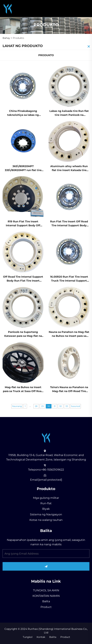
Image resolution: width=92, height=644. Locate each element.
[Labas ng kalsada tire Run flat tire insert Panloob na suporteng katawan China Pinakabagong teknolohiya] (69, 86)
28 (36, 406)
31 (55, 406)
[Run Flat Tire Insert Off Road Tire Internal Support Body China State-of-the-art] (69, 196)
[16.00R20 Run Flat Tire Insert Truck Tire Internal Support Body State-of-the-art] (69, 252)
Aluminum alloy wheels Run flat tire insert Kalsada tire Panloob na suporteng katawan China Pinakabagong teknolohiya (69, 168)
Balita (46, 601)
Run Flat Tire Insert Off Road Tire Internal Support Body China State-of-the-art (69, 224)
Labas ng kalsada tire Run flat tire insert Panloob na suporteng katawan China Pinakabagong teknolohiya (69, 113)
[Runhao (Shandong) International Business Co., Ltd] (8, 8)
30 (49, 406)
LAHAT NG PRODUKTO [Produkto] (23, 46)
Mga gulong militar (46, 498)
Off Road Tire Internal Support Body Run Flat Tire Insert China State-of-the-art (23, 279)
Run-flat (46, 503)
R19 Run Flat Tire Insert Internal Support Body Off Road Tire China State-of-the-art (23, 224)
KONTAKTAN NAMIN (46, 596)
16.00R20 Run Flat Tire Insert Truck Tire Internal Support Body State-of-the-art (69, 279)
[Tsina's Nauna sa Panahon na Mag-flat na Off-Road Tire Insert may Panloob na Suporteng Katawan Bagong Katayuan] (69, 362)
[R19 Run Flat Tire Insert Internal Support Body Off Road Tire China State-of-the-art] (23, 196)
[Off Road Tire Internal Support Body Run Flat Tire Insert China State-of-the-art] (23, 252)
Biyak (46, 509)
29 (42, 406)
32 (61, 406)
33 (67, 406)
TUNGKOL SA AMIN (46, 590)
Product (46, 607)
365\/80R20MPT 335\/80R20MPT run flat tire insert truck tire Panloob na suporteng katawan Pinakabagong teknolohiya (23, 168)
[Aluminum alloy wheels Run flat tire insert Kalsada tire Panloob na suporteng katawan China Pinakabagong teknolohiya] (69, 141)
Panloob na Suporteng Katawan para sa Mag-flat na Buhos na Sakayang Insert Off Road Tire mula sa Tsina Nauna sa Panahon (23, 334)
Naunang (17, 406)
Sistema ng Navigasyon (46, 514)
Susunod (75, 406)
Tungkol (28, 637)
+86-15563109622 (53, 470)
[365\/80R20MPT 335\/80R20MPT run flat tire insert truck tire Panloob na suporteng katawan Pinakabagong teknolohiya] (23, 141)
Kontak (41, 637)
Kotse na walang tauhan (46, 520)
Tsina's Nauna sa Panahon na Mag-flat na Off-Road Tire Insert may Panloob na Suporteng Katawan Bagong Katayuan (69, 389)
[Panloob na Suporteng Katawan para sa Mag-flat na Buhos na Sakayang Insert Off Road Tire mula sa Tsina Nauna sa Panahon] (23, 307)
